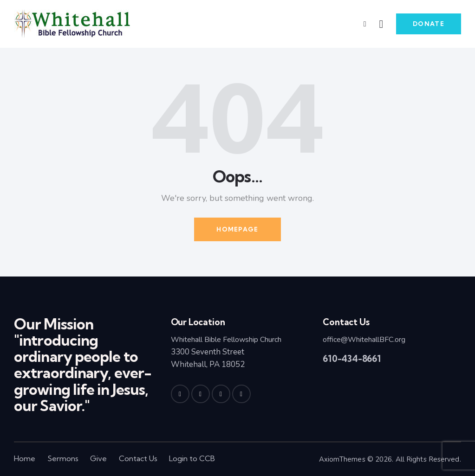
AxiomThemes (342, 459)
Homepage (237, 229)
